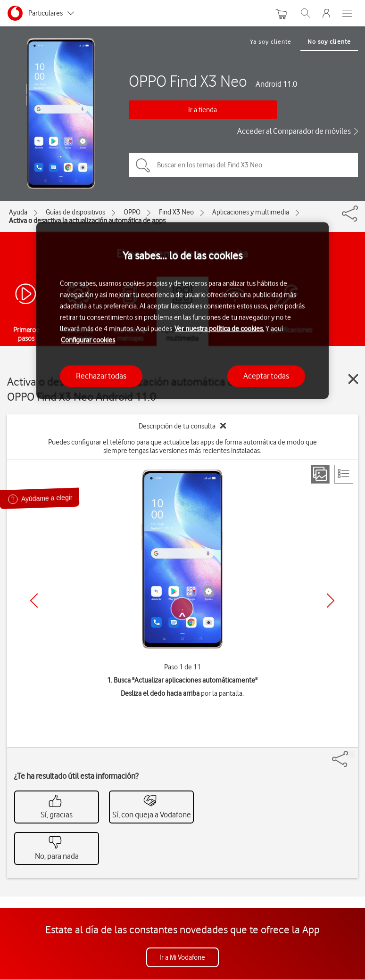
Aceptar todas (266, 376)
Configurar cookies (88, 340)
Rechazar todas (101, 376)
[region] (182, 310)
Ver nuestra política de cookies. (219, 329)
